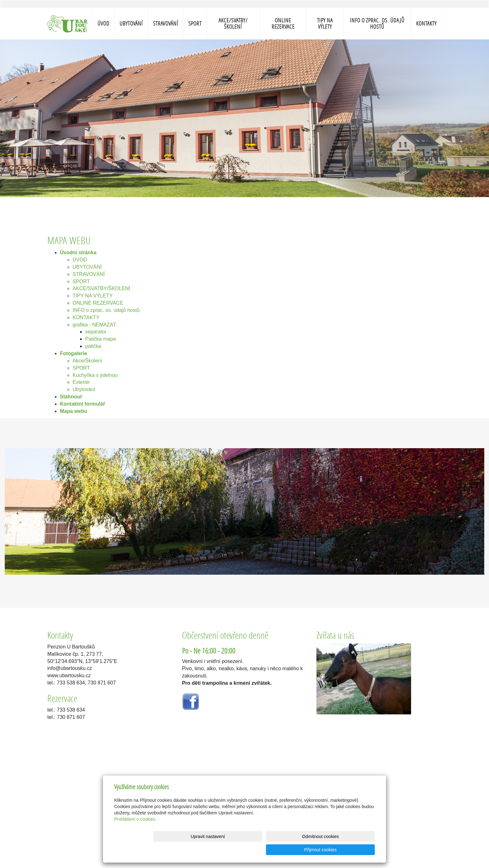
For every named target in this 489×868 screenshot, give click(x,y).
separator (96, 332)
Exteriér (81, 382)
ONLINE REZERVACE (283, 23)
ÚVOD (103, 23)
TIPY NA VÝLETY (325, 23)
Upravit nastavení (246, 850)
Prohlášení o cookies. (135, 832)
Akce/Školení (87, 361)
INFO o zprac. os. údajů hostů (377, 23)
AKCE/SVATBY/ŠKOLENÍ (233, 23)
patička (93, 346)
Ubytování (84, 389)
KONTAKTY (426, 23)
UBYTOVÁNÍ (131, 23)
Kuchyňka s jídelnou (95, 375)
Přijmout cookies (351, 850)
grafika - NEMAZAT (94, 325)
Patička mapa (100, 339)
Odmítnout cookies (299, 850)
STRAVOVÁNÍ (166, 23)
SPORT (195, 23)
